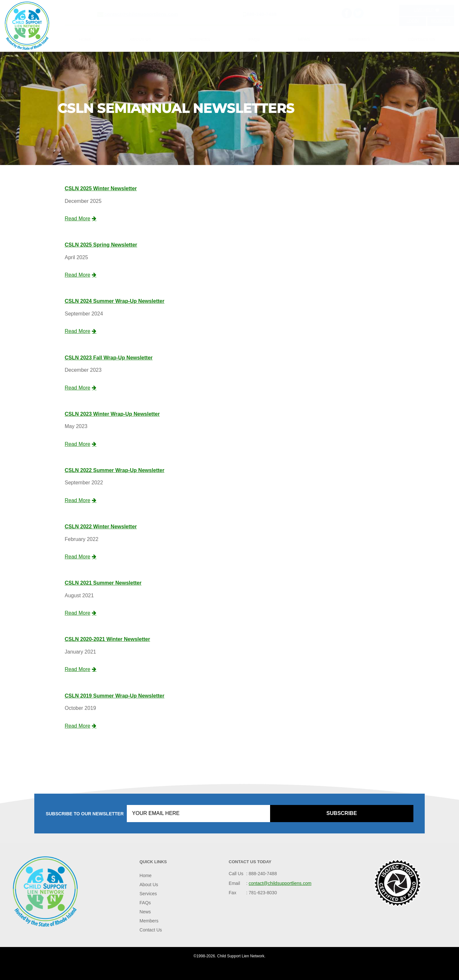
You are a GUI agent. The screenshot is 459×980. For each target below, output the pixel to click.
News (304, 39)
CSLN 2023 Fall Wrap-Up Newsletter (109, 358)
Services (200, 39)
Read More (81, 219)
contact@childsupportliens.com (141, 14)
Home (85, 39)
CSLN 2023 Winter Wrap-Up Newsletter (112, 414)
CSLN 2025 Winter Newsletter (101, 188)
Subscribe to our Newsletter (85, 814)
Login (413, 21)
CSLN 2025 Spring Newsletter (101, 245)
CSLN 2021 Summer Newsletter (103, 583)
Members (359, 39)
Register (441, 21)
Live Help (427, 10)
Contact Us (421, 39)
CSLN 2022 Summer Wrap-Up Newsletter (115, 470)
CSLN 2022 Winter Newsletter (101, 527)
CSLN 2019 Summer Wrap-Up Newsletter (115, 696)
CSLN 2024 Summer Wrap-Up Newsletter (115, 301)
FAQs (254, 39)
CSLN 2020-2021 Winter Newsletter (107, 639)
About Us (140, 39)
